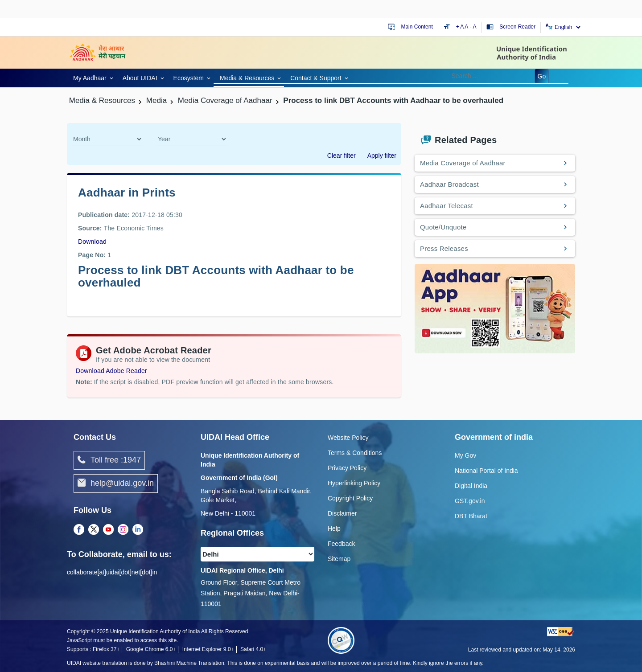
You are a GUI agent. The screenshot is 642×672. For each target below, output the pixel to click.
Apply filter (382, 156)
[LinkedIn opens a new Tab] (138, 530)
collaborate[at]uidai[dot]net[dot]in (112, 572)
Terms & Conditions (355, 453)
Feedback (341, 544)
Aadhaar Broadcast (449, 184)
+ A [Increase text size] (461, 27)
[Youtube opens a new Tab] (108, 530)
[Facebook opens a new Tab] (79, 530)
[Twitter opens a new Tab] (94, 530)
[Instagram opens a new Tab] (123, 530)
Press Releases (444, 248)
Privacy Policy (347, 468)
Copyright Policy (350, 498)
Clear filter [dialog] (342, 156)
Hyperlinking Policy (354, 483)
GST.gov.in (470, 501)
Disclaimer (342, 513)
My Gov (465, 455)
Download (92, 242)
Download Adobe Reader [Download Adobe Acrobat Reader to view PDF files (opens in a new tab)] (111, 371)
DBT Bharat (471, 516)
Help (334, 529)
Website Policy (348, 438)
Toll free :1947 (109, 460)
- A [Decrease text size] (473, 27)
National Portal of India (486, 471)
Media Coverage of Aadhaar (463, 163)
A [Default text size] (466, 27)
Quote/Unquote (443, 227)
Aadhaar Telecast (447, 206)
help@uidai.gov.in (116, 484)
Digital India (471, 486)
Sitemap (339, 559)
